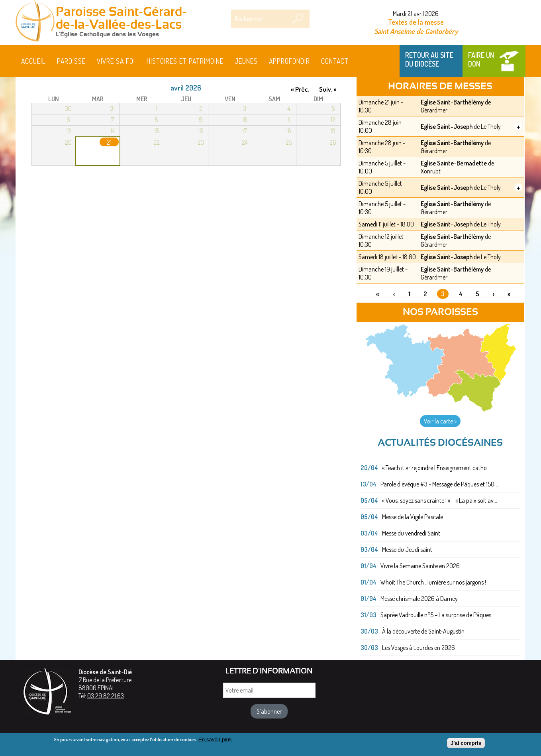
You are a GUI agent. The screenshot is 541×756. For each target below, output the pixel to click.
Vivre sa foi (116, 61)
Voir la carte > (440, 421)
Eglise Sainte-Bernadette (454, 163)
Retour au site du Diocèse (429, 59)
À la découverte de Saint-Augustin (423, 631)
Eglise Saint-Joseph (447, 126)
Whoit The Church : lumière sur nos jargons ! (433, 582)
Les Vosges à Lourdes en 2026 (418, 648)
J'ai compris (466, 745)
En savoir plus (215, 742)
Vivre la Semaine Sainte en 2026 (420, 566)
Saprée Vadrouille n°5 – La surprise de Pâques (436, 615)
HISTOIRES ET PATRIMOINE (185, 61)
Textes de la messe (416, 22)
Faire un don (481, 59)
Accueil (33, 61)
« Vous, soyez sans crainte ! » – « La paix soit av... (440, 500)
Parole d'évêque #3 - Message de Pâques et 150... (439, 484)
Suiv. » (328, 89)
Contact (335, 61)
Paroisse (71, 61)
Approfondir (289, 61)
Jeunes (246, 61)
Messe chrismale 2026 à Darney (419, 598)
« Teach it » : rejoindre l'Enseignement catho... (436, 468)
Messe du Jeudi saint (407, 549)
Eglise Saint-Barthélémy (452, 102)
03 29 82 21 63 (106, 696)
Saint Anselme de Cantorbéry (416, 31)
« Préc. (300, 89)
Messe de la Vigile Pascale (413, 517)
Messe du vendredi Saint (411, 533)
